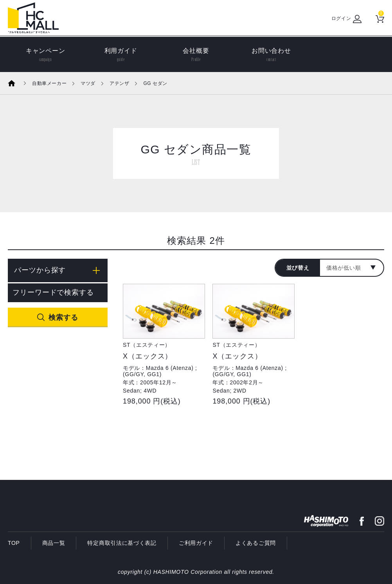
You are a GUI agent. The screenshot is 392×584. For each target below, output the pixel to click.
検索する (63, 317)
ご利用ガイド (196, 543)
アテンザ (119, 83)
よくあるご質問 (256, 543)
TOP (14, 543)
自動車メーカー (49, 83)
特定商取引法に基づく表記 (122, 543)
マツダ (88, 83)
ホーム (17, 83)
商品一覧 (54, 543)
